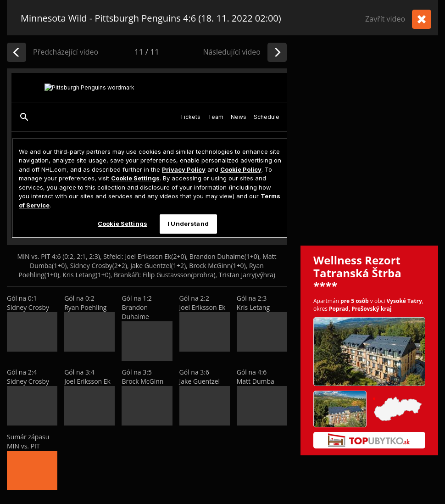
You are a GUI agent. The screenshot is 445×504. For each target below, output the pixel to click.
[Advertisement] (86, 155)
